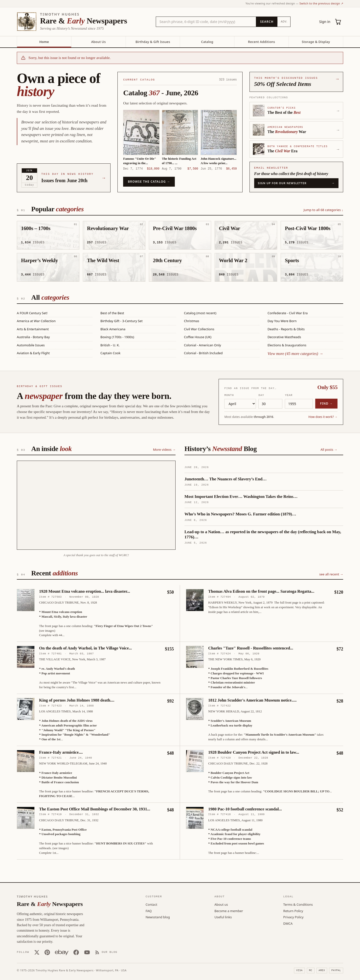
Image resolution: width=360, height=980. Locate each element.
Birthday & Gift (153, 42)
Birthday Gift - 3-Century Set (122, 321)
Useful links (223, 917)
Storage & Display (316, 42)
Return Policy (293, 911)
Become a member (229, 911)
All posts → (329, 449)
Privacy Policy (293, 917)
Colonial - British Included (203, 353)
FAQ (149, 911)
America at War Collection (36, 321)
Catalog (207, 42)
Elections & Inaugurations (287, 345)
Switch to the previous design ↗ (321, 3)
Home (44, 42)
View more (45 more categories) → (295, 354)
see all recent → (331, 574)
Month (229, 395)
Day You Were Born (282, 321)
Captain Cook (110, 353)
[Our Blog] (106, 952)
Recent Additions (261, 42)
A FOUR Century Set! (32, 313)
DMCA (288, 923)
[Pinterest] (47, 952)
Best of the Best (112, 313)
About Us (99, 42)
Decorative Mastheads (284, 337)
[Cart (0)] (338, 22)
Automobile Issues (31, 345)
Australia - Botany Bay (33, 337)
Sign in (325, 22)
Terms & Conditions (298, 904)
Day (261, 395)
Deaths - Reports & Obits (286, 329)
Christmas (192, 321)
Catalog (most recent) (200, 313)
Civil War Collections (199, 329)
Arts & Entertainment (33, 329)
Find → (326, 403)
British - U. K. (110, 345)
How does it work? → (323, 417)
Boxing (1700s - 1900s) (117, 337)
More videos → (164, 449)
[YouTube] (87, 952)
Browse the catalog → (149, 182)
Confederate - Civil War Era (288, 313)
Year (289, 395)
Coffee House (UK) (198, 337)
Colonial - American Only (202, 345)
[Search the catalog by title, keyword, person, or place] (206, 22)
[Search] (267, 22)
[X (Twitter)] (37, 952)
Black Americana (113, 329)
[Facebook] (76, 952)
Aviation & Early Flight (33, 353)
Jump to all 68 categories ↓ (323, 210)
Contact (151, 904)
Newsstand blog (158, 917)
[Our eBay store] (62, 952)
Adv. (284, 21)
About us (221, 904)
